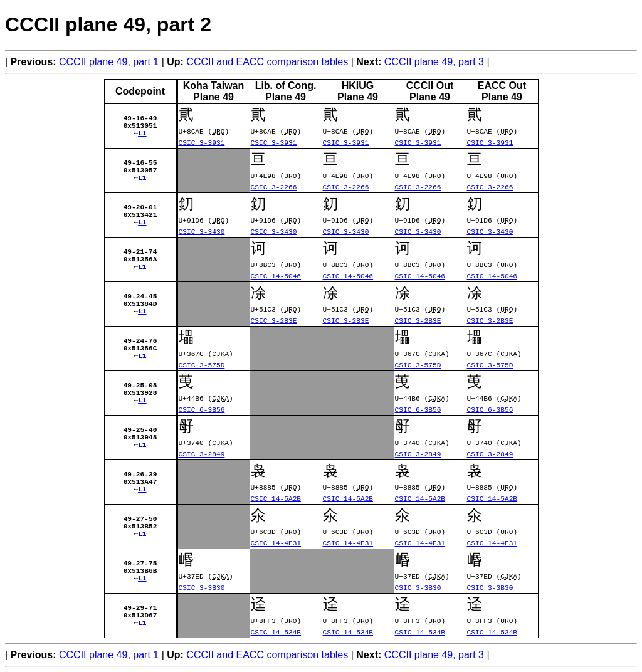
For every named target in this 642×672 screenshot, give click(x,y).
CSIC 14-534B (276, 632)
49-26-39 (140, 472)
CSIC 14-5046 (276, 276)
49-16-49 (140, 116)
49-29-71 (140, 606)
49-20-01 (140, 205)
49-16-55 (140, 161)
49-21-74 (140, 250)
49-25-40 (140, 428)
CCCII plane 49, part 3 (434, 62)
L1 (142, 135)
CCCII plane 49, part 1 (109, 62)
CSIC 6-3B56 (202, 409)
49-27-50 (140, 517)
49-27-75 (140, 561)
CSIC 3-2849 (202, 454)
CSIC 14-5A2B (276, 498)
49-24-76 (140, 339)
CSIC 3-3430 (202, 231)
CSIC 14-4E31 (276, 543)
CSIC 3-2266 (274, 186)
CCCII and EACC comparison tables (267, 62)
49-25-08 (140, 383)
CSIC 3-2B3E (274, 320)
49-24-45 (140, 294)
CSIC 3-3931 (202, 142)
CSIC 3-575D (202, 365)
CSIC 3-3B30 (202, 587)
